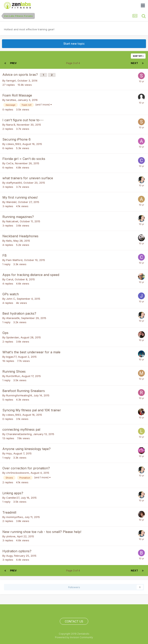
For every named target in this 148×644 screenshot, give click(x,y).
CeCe (10, 163)
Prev (13, 63)
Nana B (11, 125)
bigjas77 (11, 357)
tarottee (11, 100)
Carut (10, 279)
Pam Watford (14, 260)
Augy (9, 556)
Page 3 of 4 (74, 63)
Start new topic (74, 44)
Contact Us (74, 621)
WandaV (11, 202)
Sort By (138, 56)
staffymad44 (14, 183)
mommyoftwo (15, 517)
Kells (9, 241)
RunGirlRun (13, 376)
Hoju (9, 453)
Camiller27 (13, 498)
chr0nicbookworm (18, 473)
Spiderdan (13, 337)
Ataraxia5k (13, 318)
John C (11, 299)
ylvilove (11, 536)
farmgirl (11, 81)
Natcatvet (12, 221)
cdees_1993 (13, 144)
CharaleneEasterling (19, 434)
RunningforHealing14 (19, 395)
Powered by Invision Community (74, 637)
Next (134, 63)
